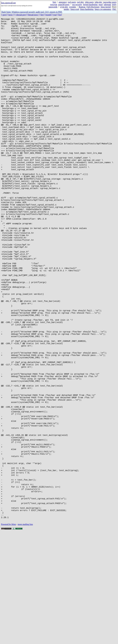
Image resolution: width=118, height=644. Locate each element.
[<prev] (4, 15)
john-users (89, 2)
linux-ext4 (75, 9)
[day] (42, 15)
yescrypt (54, 5)
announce (63, 2)
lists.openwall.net (8, 3)
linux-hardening (87, 9)
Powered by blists (9, 636)
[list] (60, 15)
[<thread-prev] (21, 15)
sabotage (107, 5)
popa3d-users (64, 5)
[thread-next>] (34, 15)
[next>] (11, 15)
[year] (55, 15)
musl (101, 5)
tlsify (114, 5)
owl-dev (80, 2)
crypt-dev (64, 7)
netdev (67, 9)
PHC (114, 9)
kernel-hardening (90, 5)
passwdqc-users (110, 2)
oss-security (77, 5)
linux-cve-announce (103, 9)
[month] (48, 15)
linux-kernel (106, 7)
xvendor (73, 7)
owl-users (72, 2)
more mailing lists (25, 636)
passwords (53, 7)
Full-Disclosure (93, 7)
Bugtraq (82, 7)
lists (54, 2)
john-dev (99, 2)
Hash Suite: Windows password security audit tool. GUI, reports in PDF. (32, 12)
